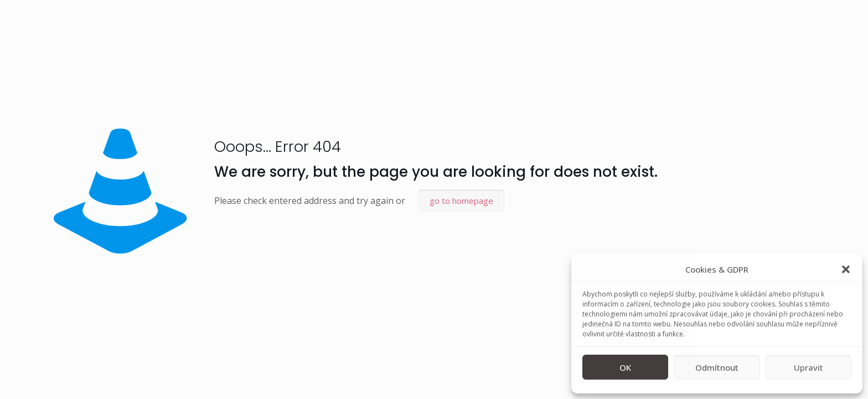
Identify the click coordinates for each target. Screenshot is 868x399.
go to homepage (461, 201)
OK (625, 367)
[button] (846, 269)
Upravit (808, 367)
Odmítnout (717, 367)
